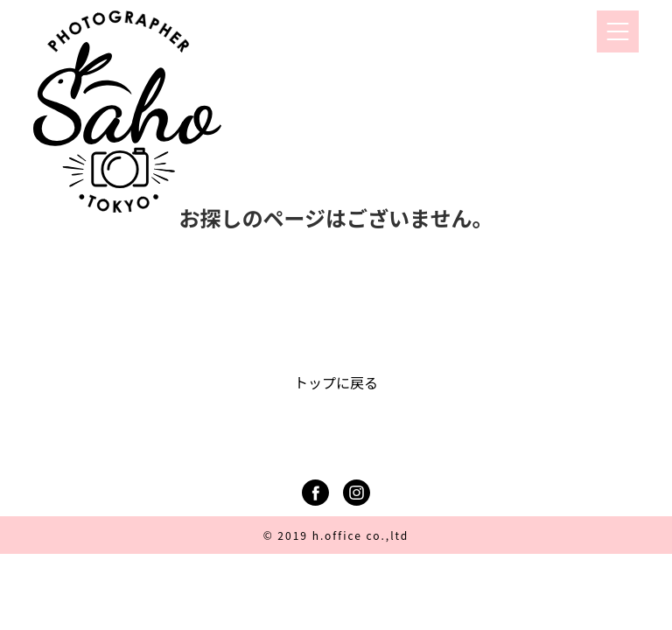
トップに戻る (336, 382)
